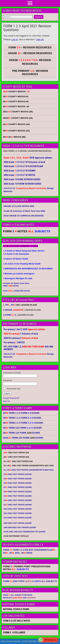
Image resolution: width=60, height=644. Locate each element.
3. (16, 259)
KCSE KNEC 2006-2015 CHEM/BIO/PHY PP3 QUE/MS (25, 532)
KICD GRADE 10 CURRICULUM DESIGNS (24, 216)
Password (7, 380)
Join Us (40, 39)
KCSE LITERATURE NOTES (16, 291)
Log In (15, 39)
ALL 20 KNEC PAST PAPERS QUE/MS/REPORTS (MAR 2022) (29, 470)
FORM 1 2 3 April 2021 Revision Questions (27, 28)
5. (28, 269)
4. (22, 264)
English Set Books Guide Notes (17, 283)
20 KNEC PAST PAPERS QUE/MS (18, 474)
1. (24, 251)
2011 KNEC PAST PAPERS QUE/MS (18, 513)
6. (19, 274)
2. (16, 254)
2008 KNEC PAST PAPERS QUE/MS (18, 523)
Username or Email (12, 373)
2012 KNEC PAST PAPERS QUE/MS (18, 509)
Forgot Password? (11, 398)
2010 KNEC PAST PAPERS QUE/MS (18, 518)
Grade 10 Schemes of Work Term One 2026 (24, 211)
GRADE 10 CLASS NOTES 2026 (19, 206)
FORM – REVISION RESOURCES (30, 48)
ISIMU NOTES (11, 286)
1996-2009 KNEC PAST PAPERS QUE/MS (20, 527)
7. (18, 278)
